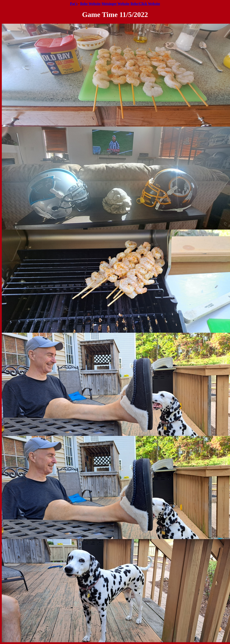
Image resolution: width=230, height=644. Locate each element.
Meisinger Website (115, 4)
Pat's (74, 4)
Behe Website (90, 4)
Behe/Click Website (145, 4)
